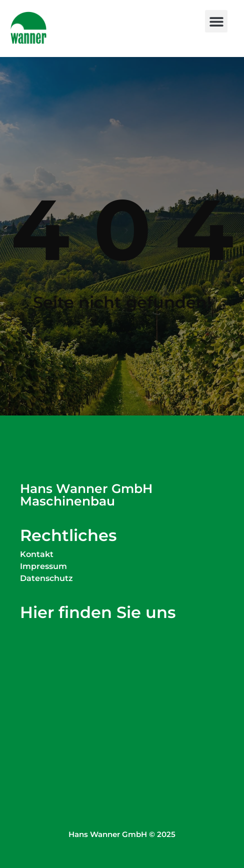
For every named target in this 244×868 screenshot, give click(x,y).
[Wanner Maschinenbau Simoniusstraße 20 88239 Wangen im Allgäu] (122, 690)
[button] (216, 21)
